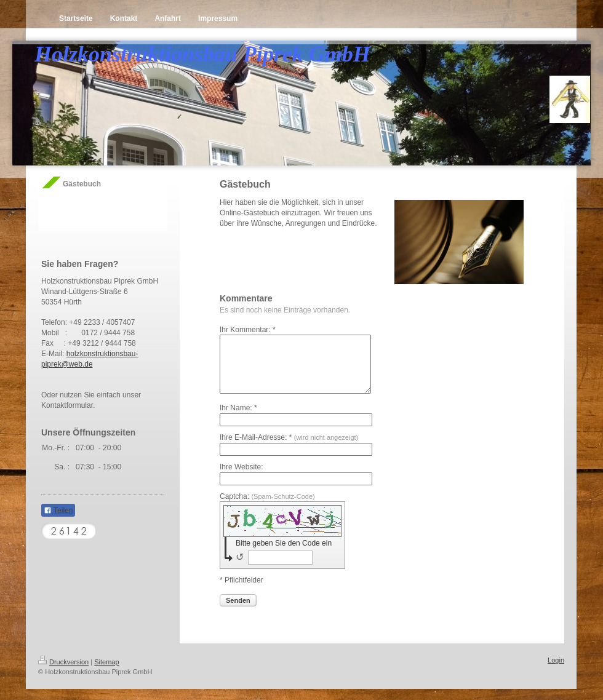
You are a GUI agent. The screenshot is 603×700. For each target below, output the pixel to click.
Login (556, 671)
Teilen (58, 511)
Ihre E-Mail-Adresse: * (289, 448)
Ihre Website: (241, 478)
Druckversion (63, 673)
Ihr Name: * (238, 419)
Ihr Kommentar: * (248, 330)
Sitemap (106, 673)
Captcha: (267, 507)
